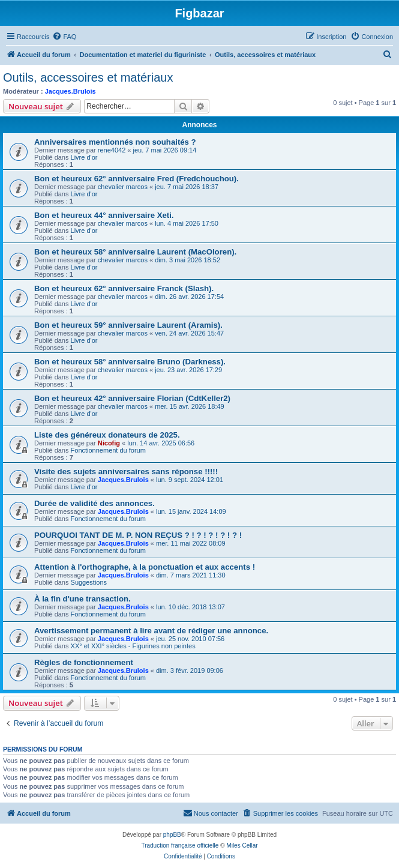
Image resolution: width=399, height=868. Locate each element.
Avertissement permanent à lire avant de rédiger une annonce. (151, 631)
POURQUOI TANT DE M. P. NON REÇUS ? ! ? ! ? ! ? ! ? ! (138, 535)
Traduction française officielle (180, 845)
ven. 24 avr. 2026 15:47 (189, 333)
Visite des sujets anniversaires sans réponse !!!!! (126, 472)
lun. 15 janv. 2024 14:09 (191, 511)
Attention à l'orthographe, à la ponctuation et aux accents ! (145, 567)
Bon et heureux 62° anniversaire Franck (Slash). (124, 288)
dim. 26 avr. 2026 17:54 (189, 297)
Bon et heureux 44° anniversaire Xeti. (104, 215)
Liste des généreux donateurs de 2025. (107, 435)
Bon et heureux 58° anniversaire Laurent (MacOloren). (135, 252)
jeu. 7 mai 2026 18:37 (187, 187)
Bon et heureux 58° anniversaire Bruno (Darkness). (130, 362)
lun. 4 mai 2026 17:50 (187, 223)
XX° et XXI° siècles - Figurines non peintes (133, 646)
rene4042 (112, 150)
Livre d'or (84, 157)
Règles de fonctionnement (84, 662)
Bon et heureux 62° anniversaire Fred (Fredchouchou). (136, 179)
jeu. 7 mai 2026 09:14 (165, 150)
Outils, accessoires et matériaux (88, 77)
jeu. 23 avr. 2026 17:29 (188, 370)
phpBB (172, 835)
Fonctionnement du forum (108, 450)
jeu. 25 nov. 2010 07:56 (190, 639)
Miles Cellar (242, 845)
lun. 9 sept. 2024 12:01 (190, 480)
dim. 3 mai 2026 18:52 (187, 260)
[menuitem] (64, 37)
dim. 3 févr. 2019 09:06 (190, 671)
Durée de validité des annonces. (94, 503)
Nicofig (109, 443)
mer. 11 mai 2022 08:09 (191, 543)
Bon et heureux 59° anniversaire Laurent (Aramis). (128, 325)
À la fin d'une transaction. (82, 599)
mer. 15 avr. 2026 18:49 (190, 406)
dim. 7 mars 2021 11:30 (191, 575)
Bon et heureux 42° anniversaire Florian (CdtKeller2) (132, 398)
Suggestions (89, 582)
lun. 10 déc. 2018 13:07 (190, 607)
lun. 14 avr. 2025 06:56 (161, 443)
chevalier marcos (123, 187)
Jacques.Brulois (70, 91)
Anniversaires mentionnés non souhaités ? (115, 142)
